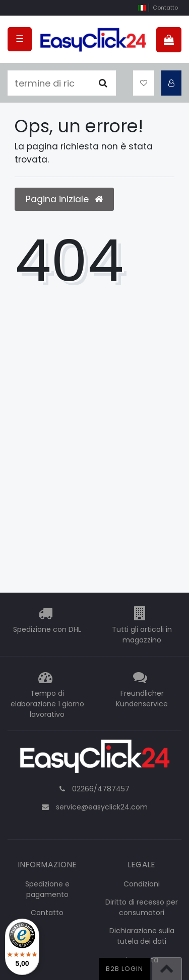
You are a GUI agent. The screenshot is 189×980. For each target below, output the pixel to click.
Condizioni (142, 884)
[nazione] (142, 8)
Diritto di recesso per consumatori (142, 907)
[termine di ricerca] (49, 83)
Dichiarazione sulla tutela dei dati (142, 936)
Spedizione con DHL (47, 629)
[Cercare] (103, 83)
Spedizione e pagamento (47, 889)
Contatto (165, 8)
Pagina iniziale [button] (64, 199)
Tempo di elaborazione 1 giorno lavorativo (47, 704)
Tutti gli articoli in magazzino (142, 635)
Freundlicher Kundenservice (142, 699)
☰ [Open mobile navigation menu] (20, 39)
